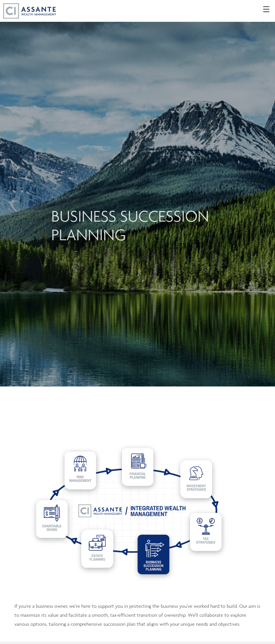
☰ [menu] (266, 10)
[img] (137, 193)
